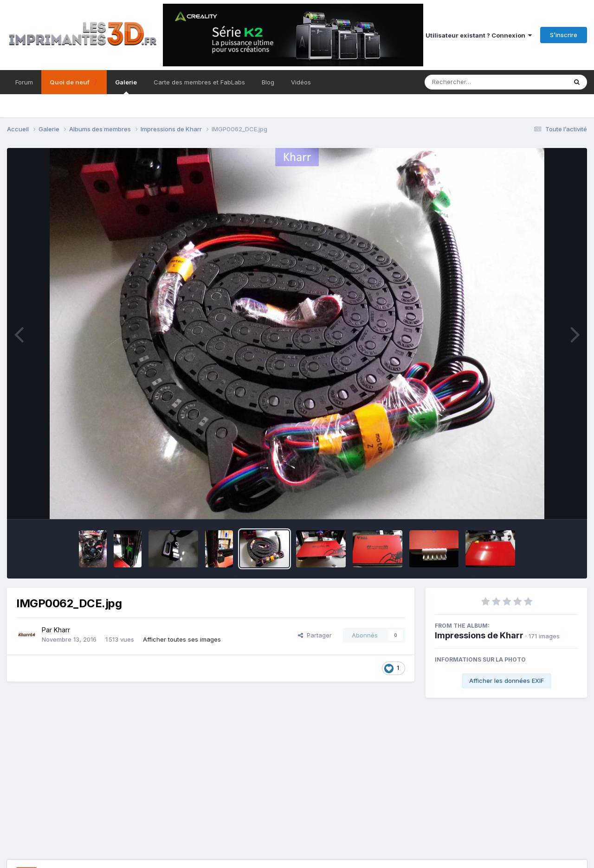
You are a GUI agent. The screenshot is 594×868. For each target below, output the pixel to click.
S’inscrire (564, 35)
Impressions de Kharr (479, 635)
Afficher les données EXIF (507, 681)
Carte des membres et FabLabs (199, 82)
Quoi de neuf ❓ (74, 82)
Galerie (126, 86)
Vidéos (301, 82)
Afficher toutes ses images (182, 639)
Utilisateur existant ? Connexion (479, 35)
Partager (315, 635)
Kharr (62, 630)
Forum (24, 82)
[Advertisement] (297, 790)
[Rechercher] (469, 82)
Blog (268, 82)
